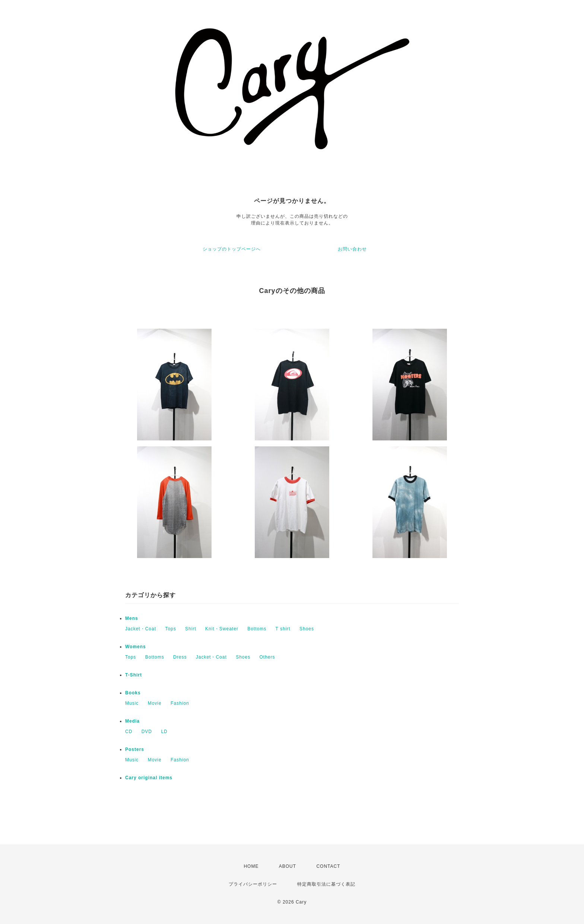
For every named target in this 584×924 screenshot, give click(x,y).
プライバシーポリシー (253, 884)
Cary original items (149, 778)
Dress (180, 657)
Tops (170, 629)
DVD (147, 732)
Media (132, 721)
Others (267, 657)
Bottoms (257, 629)
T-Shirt (134, 675)
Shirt (191, 629)
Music (132, 703)
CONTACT (328, 866)
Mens (132, 618)
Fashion (180, 703)
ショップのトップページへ (232, 249)
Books (133, 693)
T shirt (283, 629)
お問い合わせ (352, 249)
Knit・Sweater (222, 629)
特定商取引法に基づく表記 (326, 884)
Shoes (307, 629)
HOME (251, 866)
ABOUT (288, 866)
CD (129, 732)
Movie (155, 703)
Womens (136, 647)
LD (164, 732)
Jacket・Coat (141, 629)
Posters (135, 749)
